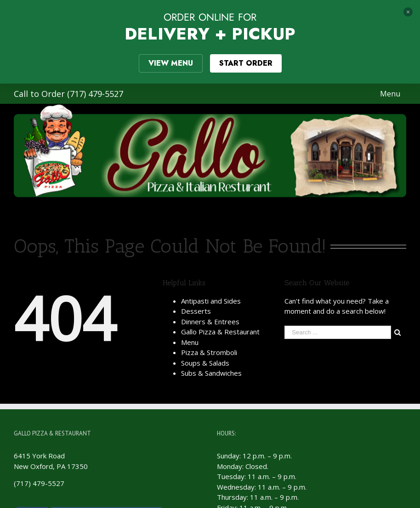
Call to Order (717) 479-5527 (68, 94)
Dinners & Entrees (210, 322)
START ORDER (246, 63)
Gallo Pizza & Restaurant (220, 332)
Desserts (196, 311)
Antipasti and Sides (211, 301)
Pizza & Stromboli (209, 352)
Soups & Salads (205, 363)
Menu (190, 342)
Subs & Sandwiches (211, 373)
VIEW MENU (171, 63)
